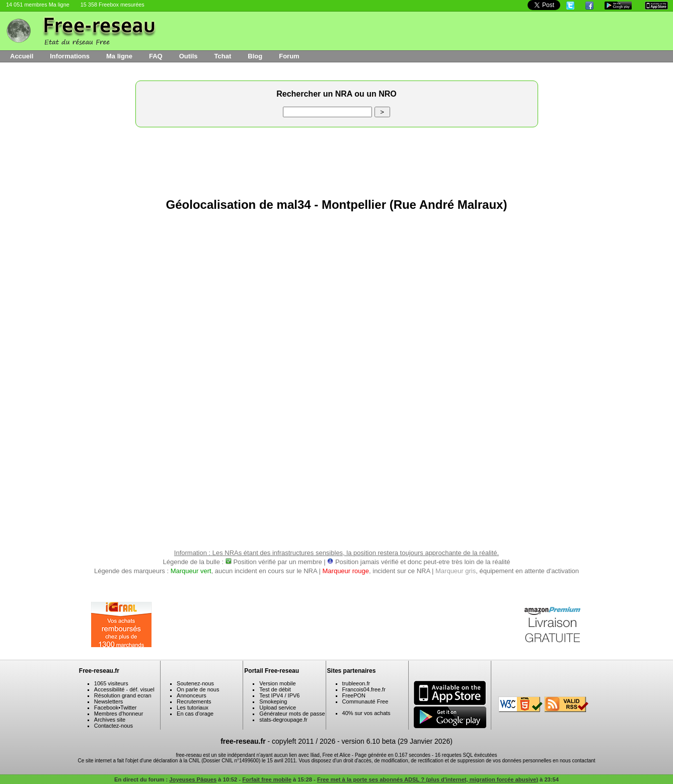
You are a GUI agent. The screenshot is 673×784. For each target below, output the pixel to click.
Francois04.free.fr (364, 689)
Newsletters (108, 701)
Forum (289, 56)
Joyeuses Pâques (193, 779)
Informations (70, 56)
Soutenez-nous (195, 683)
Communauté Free (365, 701)
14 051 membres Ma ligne (38, 5)
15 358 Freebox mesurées (113, 5)
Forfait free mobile (267, 779)
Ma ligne (119, 56)
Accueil (22, 56)
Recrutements (194, 701)
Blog (255, 56)
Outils (189, 56)
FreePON (354, 695)
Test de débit (275, 689)
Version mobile (277, 683)
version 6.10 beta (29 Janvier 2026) (397, 741)
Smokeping (273, 701)
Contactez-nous (114, 726)
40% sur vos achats (366, 713)
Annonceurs (192, 695)
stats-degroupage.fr (283, 720)
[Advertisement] (337, 160)
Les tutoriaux (193, 708)
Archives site (110, 720)
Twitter (128, 708)
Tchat (223, 56)
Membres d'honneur (119, 714)
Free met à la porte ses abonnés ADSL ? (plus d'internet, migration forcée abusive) (428, 779)
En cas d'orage (195, 714)
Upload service (278, 708)
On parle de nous (198, 689)
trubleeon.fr (356, 683)
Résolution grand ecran (123, 695)
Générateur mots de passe (292, 714)
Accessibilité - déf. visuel (124, 689)
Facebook (106, 708)
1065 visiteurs (111, 683)
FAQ (156, 56)
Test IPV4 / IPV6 (279, 695)
